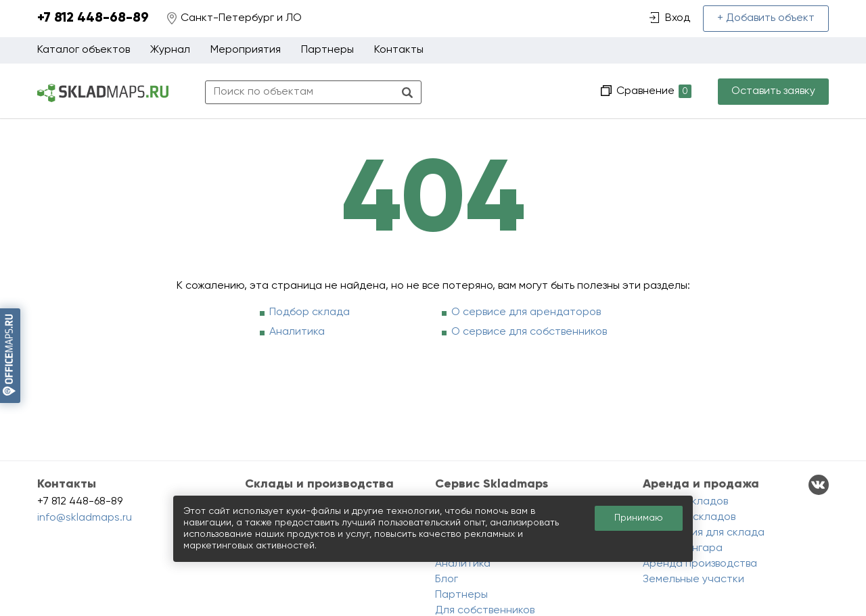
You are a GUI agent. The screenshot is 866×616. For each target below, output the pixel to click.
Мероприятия (246, 50)
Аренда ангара (683, 548)
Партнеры (327, 50)
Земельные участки (693, 579)
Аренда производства (700, 564)
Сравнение (653, 92)
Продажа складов (689, 517)
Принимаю (639, 518)
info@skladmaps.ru (85, 518)
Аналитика (297, 332)
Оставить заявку (773, 91)
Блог (447, 579)
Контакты (399, 50)
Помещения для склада (704, 533)
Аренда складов (685, 502)
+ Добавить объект (766, 18)
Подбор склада (310, 312)
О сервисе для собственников (529, 332)
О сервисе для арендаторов (526, 312)
